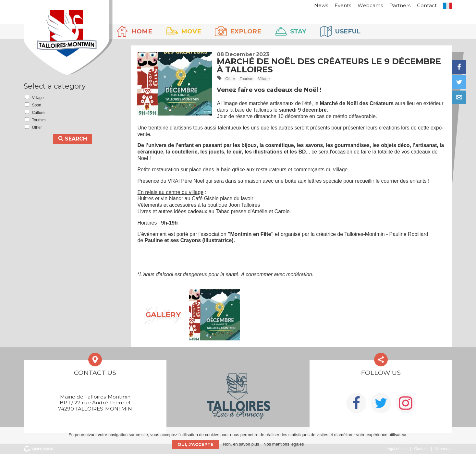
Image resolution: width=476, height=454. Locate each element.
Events (343, 6)
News (321, 6)
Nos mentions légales (284, 444)
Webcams (370, 6)
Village (264, 79)
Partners (400, 6)
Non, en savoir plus (241, 444)
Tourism (247, 79)
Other (230, 79)
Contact (427, 6)
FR (448, 6)
